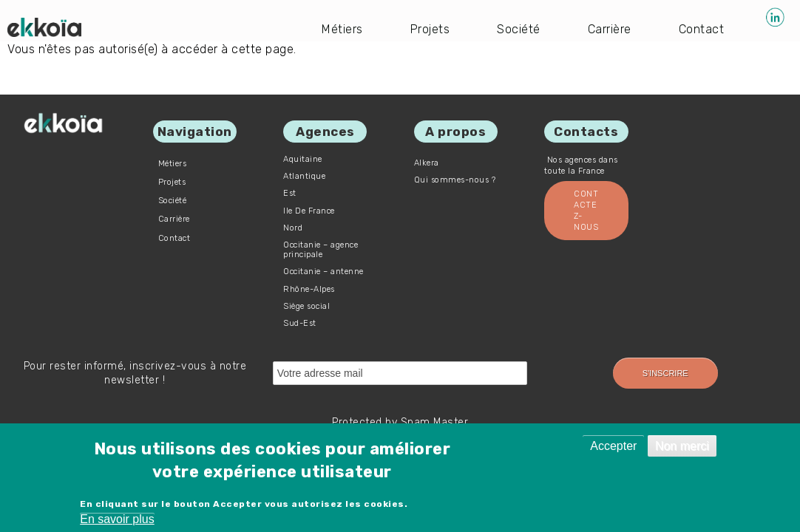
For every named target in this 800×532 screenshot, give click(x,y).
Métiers (342, 29)
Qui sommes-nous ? (455, 180)
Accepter (613, 446)
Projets (430, 29)
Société (519, 29)
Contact (702, 29)
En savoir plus (117, 519)
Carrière (610, 29)
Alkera (427, 163)
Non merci (682, 446)
